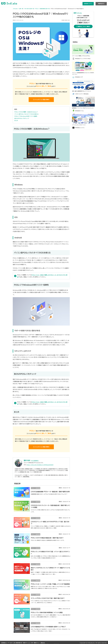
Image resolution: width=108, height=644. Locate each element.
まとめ (16, 121)
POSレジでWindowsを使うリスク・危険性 (26, 116)
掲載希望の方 (101, 4)
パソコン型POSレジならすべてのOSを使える (26, 114)
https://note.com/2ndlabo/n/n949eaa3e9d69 (40, 465)
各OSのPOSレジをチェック (22, 118)
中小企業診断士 (35, 461)
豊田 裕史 (27, 460)
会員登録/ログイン (88, 4)
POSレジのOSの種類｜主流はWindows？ (26, 112)
